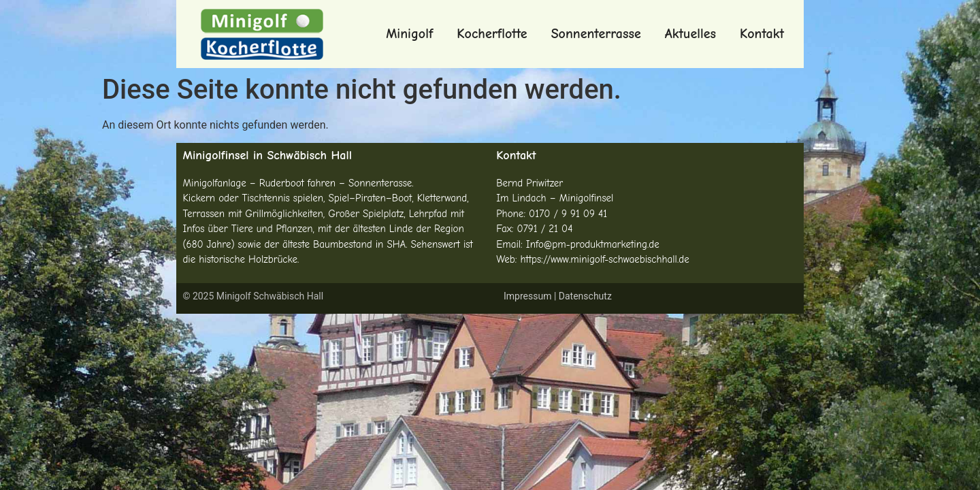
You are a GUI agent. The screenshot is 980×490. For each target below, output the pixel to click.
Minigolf (409, 34)
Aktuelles (690, 34)
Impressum (527, 296)
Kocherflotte (492, 34)
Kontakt (762, 34)
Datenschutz (585, 296)
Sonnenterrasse (596, 34)
